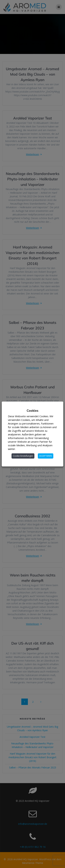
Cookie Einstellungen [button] (23, 456)
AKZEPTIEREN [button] (46, 456)
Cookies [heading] (32, 411)
